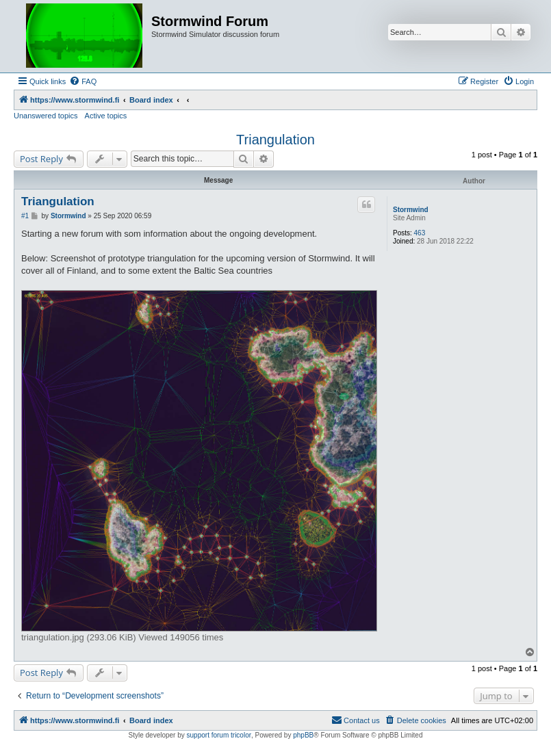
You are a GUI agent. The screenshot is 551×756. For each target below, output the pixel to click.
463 (420, 233)
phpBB (303, 735)
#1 (25, 216)
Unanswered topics (46, 116)
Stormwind (411, 210)
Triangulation (275, 140)
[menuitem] (83, 81)
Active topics (106, 116)
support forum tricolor (219, 735)
